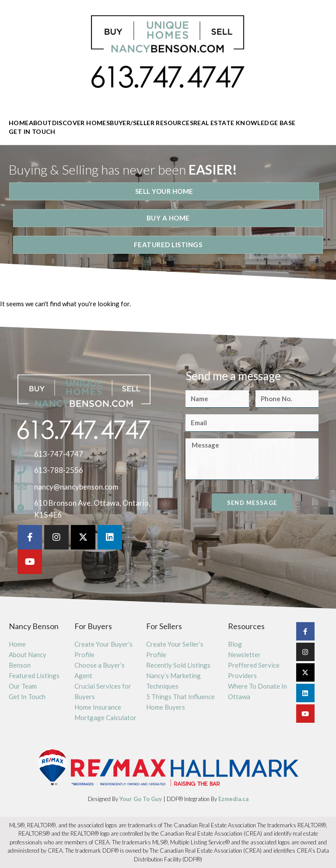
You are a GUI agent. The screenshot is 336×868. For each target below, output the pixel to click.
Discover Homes (81, 123)
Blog (235, 644)
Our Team (23, 686)
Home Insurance (98, 707)
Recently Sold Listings (178, 665)
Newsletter (244, 654)
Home (19, 123)
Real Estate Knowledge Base (244, 123)
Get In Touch (32, 131)
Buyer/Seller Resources (152, 123)
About (40, 123)
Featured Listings (34, 675)
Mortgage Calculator (105, 717)
